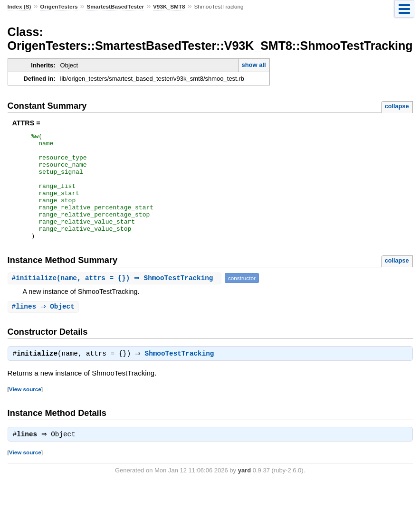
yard (244, 494)
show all (253, 65)
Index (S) (19, 7)
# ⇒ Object (44, 328)
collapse (397, 106)
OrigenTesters (59, 7)
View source (25, 412)
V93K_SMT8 (169, 7)
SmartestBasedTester (115, 7)
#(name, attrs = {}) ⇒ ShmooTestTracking (116, 299)
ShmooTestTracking (182, 376)
